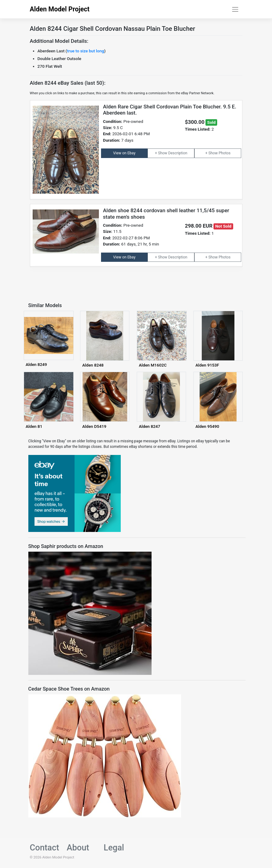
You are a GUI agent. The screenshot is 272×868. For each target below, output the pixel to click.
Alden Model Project (60, 9)
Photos (225, 153)
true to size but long (86, 51)
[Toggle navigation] (235, 9)
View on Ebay (124, 153)
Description (178, 153)
